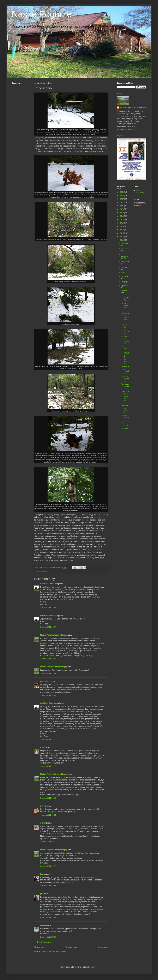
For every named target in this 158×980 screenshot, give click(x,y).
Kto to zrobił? (125, 424)
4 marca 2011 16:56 (48, 886)
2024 (122, 196)
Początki (125, 429)
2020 (122, 209)
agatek (43, 925)
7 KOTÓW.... (125, 298)
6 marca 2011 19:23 (48, 917)
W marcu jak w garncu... (125, 307)
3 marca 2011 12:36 (48, 608)
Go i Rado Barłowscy (49, 584)
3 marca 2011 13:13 (48, 659)
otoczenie (45, 571)
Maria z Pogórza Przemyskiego (53, 635)
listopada (125, 249)
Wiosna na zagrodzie (125, 340)
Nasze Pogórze (42, 14)
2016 (122, 223)
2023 (122, 199)
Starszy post (103, 947)
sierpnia (125, 267)
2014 (122, 230)
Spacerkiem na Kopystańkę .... (125, 317)
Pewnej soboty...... (125, 418)
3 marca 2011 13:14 (48, 673)
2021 (122, 206)
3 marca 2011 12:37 (48, 627)
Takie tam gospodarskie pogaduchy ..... (125, 397)
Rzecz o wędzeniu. (125, 379)
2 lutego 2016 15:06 (48, 937)
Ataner (43, 823)
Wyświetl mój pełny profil (127, 129)
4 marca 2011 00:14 (48, 815)
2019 (122, 213)
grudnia (125, 243)
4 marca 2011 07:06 (48, 866)
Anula (43, 747)
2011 (122, 240)
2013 (122, 233)
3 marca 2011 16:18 (48, 695)
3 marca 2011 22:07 (48, 766)
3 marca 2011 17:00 (48, 739)
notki (42, 806)
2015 (122, 226)
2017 (122, 219)
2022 (122, 202)
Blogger (95, 967)
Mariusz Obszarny (140, 191)
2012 (122, 237)
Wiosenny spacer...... (125, 386)
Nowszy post (39, 947)
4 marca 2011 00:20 (48, 842)
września (125, 262)
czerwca (125, 276)
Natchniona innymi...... (125, 370)
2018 (122, 216)
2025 (122, 192)
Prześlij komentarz (44, 942)
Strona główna (71, 947)
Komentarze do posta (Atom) (54, 951)
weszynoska (45, 681)
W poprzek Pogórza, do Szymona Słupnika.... (125, 355)
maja (124, 282)
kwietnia (125, 285)
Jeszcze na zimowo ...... (125, 409)
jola (42, 874)
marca (124, 291)
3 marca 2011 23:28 (48, 798)
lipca (124, 273)
